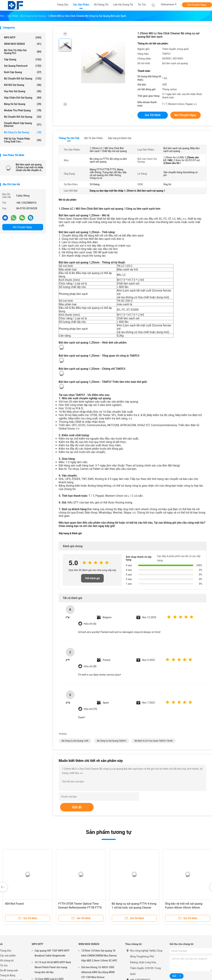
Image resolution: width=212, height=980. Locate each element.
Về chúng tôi (7, 961)
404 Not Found (14, 904)
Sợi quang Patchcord (23, 66)
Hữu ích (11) (90, 709)
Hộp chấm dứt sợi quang (23, 98)
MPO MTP (23, 38)
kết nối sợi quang (23, 85)
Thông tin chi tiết (69, 138)
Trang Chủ (6, 951)
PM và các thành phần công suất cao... (23, 140)
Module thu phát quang (23, 110)
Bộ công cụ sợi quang (23, 132)
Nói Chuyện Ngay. (197, 5)
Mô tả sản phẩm (94, 138)
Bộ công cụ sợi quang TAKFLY (112, 741)
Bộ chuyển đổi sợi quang (23, 117)
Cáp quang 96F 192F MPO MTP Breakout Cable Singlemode (52, 953)
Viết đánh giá (92, 578)
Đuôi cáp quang (23, 72)
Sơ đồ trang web (9, 970)
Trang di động (8, 975)
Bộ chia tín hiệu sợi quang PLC (23, 52)
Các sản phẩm (8, 956)
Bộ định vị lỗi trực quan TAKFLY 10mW (154, 741)
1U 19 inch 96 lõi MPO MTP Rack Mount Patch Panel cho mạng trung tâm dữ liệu (53, 967)
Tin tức (4, 965)
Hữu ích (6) (90, 624)
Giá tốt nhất (153, 115)
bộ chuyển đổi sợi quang (23, 79)
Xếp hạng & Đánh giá (120, 138)
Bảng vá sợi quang (23, 104)
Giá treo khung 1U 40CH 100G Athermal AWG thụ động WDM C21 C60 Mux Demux (98, 972)
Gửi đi (77, 807)
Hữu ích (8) (90, 666)
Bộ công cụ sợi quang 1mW (75, 741)
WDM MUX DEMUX (23, 44)
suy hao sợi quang (23, 91)
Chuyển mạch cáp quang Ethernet (23, 125)
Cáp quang (23, 59)
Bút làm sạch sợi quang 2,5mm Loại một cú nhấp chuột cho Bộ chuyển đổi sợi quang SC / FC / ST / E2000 (29, 167)
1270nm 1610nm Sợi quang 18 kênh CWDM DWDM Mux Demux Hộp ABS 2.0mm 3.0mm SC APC (99, 956)
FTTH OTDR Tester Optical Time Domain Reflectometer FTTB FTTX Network (80, 908)
